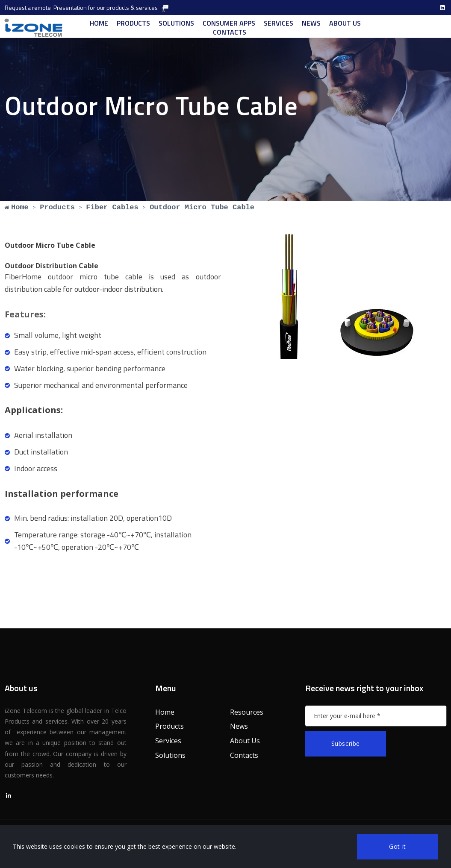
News (239, 726)
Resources (247, 712)
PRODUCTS (133, 23)
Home (165, 712)
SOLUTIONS (176, 23)
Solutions (170, 755)
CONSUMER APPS (229, 23)
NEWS (311, 23)
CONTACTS (230, 32)
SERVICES (279, 23)
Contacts (244, 755)
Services (168, 741)
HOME (99, 23)
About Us (245, 741)
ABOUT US (345, 23)
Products (169, 726)
